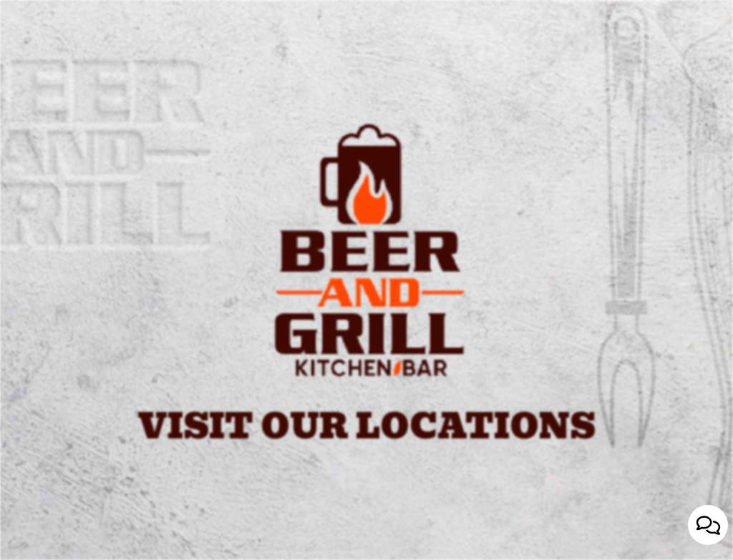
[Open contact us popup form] (708, 525)
